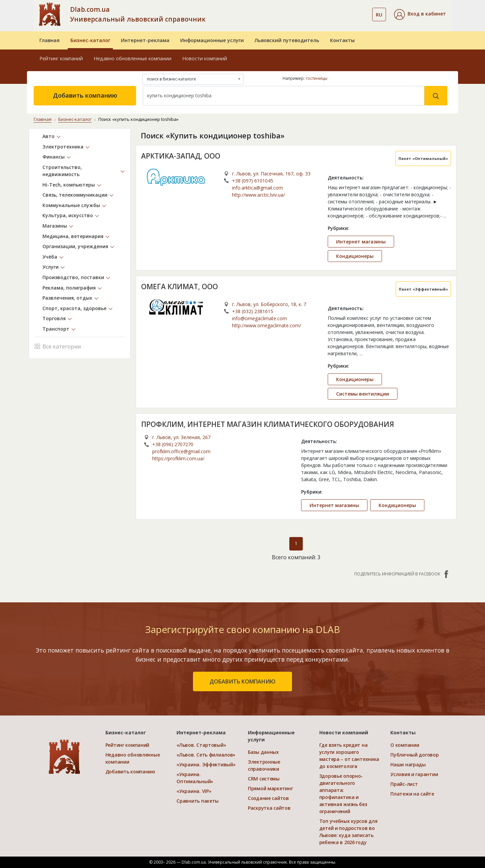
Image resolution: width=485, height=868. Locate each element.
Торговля (54, 318)
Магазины (55, 226)
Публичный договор (414, 755)
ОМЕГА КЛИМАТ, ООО (180, 286)
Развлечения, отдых (67, 298)
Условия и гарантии (414, 774)
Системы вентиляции (363, 393)
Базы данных (263, 752)
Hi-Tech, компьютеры (69, 184)
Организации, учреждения (75, 246)
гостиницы (317, 78)
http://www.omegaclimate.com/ (267, 325)
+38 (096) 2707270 (173, 444)
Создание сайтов (268, 798)
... (445, 215)
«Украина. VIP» (194, 791)
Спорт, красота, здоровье (74, 308)
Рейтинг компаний (61, 58)
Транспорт (56, 329)
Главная (50, 40)
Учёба (50, 256)
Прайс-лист (404, 784)
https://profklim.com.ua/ (178, 458)
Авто (48, 136)
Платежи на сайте (412, 794)
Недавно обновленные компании (133, 58)
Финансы (54, 157)
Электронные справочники (264, 765)
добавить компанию (243, 681)
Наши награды (408, 764)
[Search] (284, 96)
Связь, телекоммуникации (75, 195)
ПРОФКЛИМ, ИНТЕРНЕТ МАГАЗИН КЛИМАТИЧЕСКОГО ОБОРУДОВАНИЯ (268, 424)
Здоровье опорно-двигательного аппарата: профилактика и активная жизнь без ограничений (343, 794)
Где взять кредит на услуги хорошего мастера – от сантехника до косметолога (349, 756)
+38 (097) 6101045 (253, 180)
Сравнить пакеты (198, 801)
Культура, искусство (68, 215)
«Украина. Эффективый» (206, 764)
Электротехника (63, 146)
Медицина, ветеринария (73, 236)
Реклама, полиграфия (69, 287)
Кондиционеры (355, 256)
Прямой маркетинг (270, 788)
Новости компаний (205, 58)
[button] (420, 14)
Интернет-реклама (145, 40)
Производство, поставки (73, 277)
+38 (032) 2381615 (253, 311)
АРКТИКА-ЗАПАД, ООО (181, 156)
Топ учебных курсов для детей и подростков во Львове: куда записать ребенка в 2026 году (348, 832)
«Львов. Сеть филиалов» (206, 755)
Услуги (51, 267)
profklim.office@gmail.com (181, 451)
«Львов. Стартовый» (201, 745)
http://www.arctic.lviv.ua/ (258, 194)
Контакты (342, 40)
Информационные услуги (212, 40)
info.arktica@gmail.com (257, 187)
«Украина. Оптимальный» (195, 778)
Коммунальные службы (71, 205)
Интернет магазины (361, 241)
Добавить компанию (85, 95)
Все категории (58, 346)
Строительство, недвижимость (62, 171)
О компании (405, 745)
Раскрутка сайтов (269, 808)
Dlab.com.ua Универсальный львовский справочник (138, 14)
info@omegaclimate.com (260, 318)
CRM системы (264, 779)
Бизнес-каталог (90, 40)
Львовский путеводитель (287, 40)
